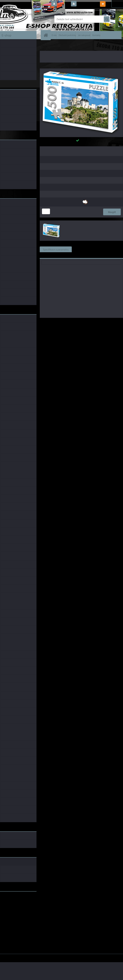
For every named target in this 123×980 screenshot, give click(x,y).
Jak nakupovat (84, 35)
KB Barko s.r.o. (94, 322)
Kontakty (96, 35)
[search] (107, 19)
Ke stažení (48, 255)
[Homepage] (46, 35)
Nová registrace (86, 4)
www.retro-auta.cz (10, 899)
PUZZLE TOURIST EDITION (60, 47)
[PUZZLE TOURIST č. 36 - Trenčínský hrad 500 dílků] (81, 70)
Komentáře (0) (111, 249)
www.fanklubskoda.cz (12, 901)
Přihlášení (64, 4)
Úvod (44, 47)
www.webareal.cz (34, 956)
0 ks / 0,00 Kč (114, 3)
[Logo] (22, 19)
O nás (54, 35)
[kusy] (46, 211)
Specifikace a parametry (56, 249)
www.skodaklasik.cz (11, 904)
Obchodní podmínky (67, 35)
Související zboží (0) (86, 249)
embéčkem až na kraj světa (15, 907)
